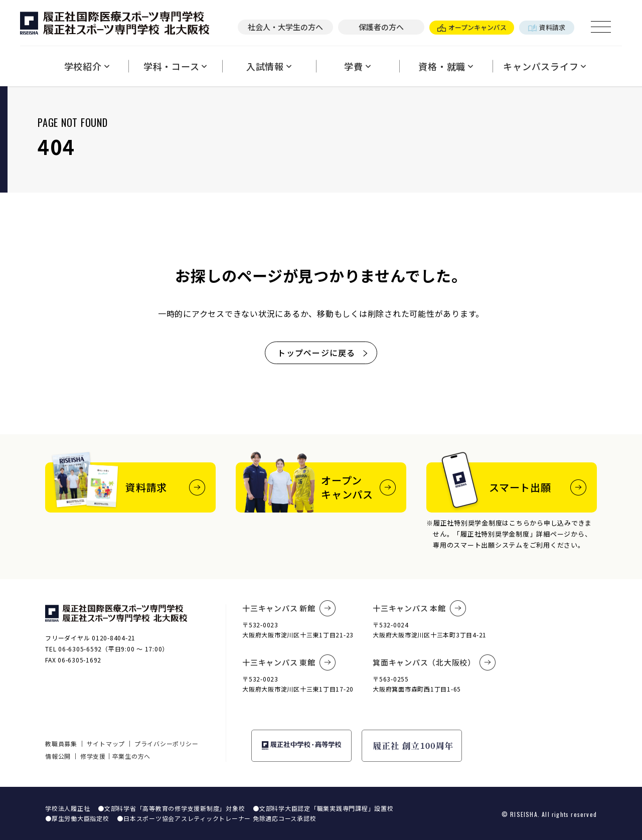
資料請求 (547, 27)
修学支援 (93, 756)
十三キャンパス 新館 (289, 608)
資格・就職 (446, 66)
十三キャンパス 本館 (419, 608)
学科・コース (175, 66)
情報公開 (58, 756)
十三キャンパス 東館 (289, 662)
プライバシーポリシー (167, 743)
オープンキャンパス (472, 27)
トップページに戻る (323, 353)
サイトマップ (106, 743)
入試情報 (269, 66)
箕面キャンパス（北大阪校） (434, 662)
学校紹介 (87, 66)
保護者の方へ (381, 27)
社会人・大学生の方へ (285, 27)
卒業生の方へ (132, 756)
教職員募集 (61, 743)
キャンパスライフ (545, 66)
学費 (357, 66)
